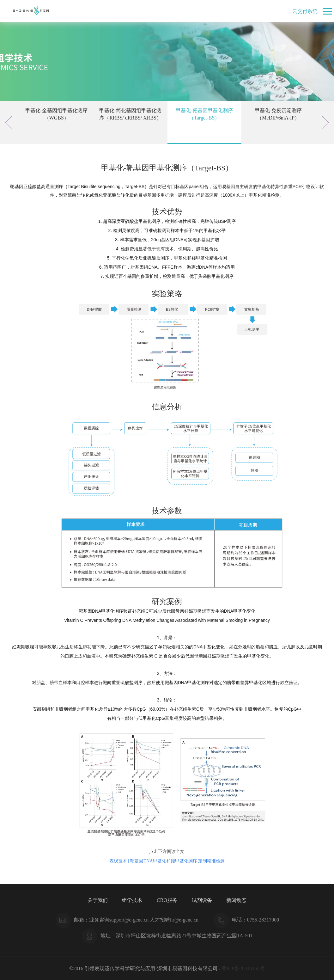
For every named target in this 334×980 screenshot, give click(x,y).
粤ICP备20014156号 (243, 968)
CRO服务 (167, 900)
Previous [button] (9, 123)
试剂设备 (202, 900)
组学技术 (132, 900)
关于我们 (98, 900)
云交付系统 (305, 11)
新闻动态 (236, 900)
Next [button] (325, 123)
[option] (57, 123)
